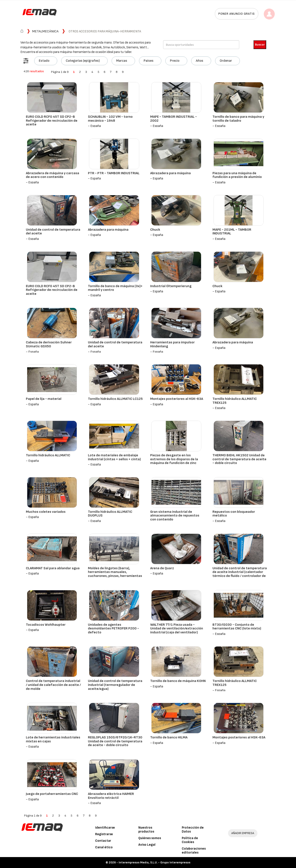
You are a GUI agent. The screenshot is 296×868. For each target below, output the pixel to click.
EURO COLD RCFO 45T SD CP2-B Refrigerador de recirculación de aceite (52, 121)
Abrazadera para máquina (170, 173)
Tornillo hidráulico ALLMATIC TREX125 (235, 401)
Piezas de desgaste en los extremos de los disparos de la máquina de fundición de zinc (174, 459)
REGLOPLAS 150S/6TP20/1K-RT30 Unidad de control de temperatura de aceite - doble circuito (115, 741)
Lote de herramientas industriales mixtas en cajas (53, 739)
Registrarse (104, 834)
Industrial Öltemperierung (171, 286)
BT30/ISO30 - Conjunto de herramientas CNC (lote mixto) (237, 627)
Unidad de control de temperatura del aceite (53, 232)
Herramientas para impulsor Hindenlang (172, 344)
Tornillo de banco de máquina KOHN (178, 681)
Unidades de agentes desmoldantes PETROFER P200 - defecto (113, 629)
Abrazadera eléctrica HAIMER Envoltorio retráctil (111, 796)
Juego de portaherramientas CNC (52, 794)
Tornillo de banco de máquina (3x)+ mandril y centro (115, 288)
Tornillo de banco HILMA (169, 737)
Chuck (155, 230)
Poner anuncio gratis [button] (237, 14)
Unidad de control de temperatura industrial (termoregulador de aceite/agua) (115, 685)
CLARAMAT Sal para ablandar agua (53, 568)
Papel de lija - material (44, 399)
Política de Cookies (190, 840)
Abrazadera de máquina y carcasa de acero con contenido (53, 175)
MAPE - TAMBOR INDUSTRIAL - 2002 (174, 119)
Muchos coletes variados (46, 512)
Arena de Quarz (162, 568)
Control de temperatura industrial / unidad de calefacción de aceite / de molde (53, 685)
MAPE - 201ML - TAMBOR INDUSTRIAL (232, 232)
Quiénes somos (150, 838)
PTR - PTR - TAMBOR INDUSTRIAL (114, 173)
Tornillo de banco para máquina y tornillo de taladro (238, 119)
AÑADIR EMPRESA (243, 833)
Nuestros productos (146, 830)
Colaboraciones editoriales (194, 851)
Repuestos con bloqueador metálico (234, 514)
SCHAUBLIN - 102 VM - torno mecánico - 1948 (110, 119)
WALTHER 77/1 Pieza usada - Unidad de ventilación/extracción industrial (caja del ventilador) (177, 629)
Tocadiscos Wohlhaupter (46, 625)
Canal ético (104, 847)
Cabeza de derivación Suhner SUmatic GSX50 (49, 344)
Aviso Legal (147, 845)
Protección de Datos (193, 830)
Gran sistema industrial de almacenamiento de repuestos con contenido (175, 516)
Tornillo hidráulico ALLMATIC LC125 (115, 399)
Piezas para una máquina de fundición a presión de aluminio (237, 175)
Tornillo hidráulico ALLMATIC (48, 455)
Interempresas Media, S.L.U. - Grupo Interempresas (154, 862)
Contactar (103, 841)
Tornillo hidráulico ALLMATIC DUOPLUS (110, 514)
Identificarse (105, 828)
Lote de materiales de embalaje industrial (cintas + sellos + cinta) (114, 457)
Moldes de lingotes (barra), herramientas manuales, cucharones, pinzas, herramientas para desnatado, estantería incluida (115, 576)
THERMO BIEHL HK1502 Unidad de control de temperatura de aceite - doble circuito (239, 459)
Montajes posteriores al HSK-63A (177, 399)
